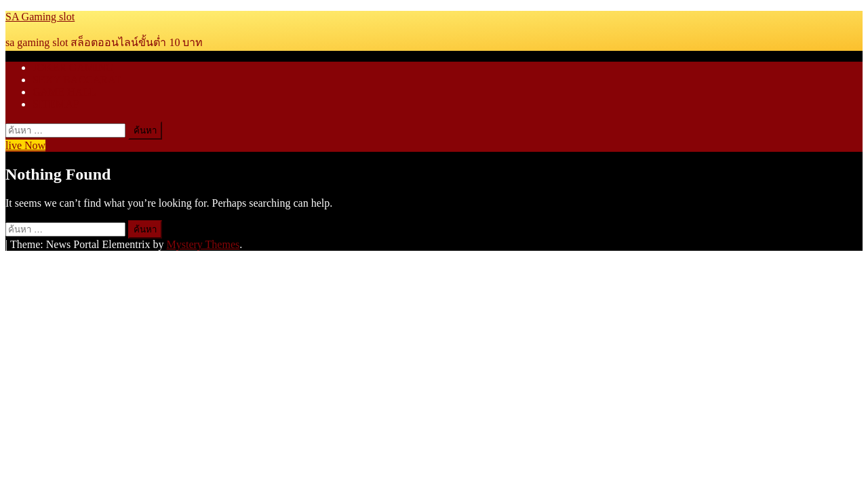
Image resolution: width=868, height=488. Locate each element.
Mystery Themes (203, 244)
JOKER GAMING (73, 67)
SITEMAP (56, 104)
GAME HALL (64, 92)
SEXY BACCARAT (77, 80)
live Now (25, 145)
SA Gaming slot (40, 17)
